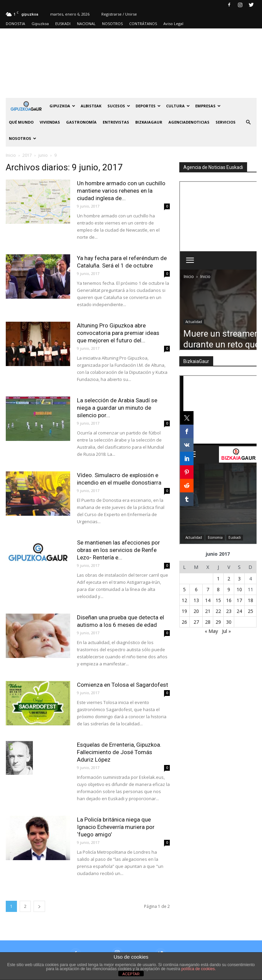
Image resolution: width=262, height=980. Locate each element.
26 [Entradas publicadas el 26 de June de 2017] (184, 622)
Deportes (148, 106)
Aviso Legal (173, 24)
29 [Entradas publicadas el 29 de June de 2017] (218, 622)
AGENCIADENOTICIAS (189, 122)
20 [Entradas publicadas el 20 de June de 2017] (196, 611)
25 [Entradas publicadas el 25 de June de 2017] (250, 611)
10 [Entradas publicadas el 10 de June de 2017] (239, 589)
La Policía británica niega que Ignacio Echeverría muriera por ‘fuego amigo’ (116, 827)
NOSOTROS (112, 24)
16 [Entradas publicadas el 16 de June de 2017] (229, 600)
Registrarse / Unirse (119, 14)
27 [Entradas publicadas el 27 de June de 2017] (196, 622)
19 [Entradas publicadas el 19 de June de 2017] (184, 611)
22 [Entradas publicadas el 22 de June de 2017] (218, 611)
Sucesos (119, 106)
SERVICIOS (226, 122)
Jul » (226, 631)
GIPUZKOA (62, 106)
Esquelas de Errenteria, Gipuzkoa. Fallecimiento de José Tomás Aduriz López (119, 752)
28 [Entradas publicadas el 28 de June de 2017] (208, 622)
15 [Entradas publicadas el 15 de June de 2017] (218, 600)
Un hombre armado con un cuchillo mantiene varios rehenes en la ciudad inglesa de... (121, 191)
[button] (248, 122)
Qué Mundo (21, 122)
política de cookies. (199, 969)
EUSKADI (63, 24)
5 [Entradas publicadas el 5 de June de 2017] (184, 589)
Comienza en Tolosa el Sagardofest (123, 685)
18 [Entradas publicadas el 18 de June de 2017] (250, 600)
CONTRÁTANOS (143, 24)
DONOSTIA (15, 24)
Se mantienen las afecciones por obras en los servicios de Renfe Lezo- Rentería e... (118, 550)
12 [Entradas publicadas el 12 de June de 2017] (184, 600)
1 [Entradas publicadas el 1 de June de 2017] (218, 579)
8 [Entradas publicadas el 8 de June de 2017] (218, 589)
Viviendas (50, 122)
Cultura (178, 106)
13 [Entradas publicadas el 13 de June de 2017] (196, 600)
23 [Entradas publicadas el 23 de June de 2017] (229, 611)
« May (211, 631)
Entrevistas (116, 122)
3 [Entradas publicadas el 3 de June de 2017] (239, 579)
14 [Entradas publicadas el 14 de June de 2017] (208, 600)
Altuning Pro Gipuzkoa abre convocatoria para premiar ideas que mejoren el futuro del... (118, 333)
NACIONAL (86, 24)
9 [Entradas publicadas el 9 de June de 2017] (229, 589)
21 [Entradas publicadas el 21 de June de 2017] (208, 611)
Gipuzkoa (40, 24)
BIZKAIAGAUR (149, 122)
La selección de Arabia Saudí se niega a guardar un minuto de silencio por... (117, 408)
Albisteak (91, 106)
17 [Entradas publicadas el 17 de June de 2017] (239, 600)
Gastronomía (81, 122)
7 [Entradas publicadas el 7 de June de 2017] (208, 589)
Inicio (11, 155)
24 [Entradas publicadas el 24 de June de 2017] (239, 611)
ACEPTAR (131, 974)
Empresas (208, 106)
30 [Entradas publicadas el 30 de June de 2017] (229, 622)
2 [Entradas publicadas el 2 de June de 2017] (229, 579)
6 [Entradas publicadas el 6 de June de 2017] (196, 589)
